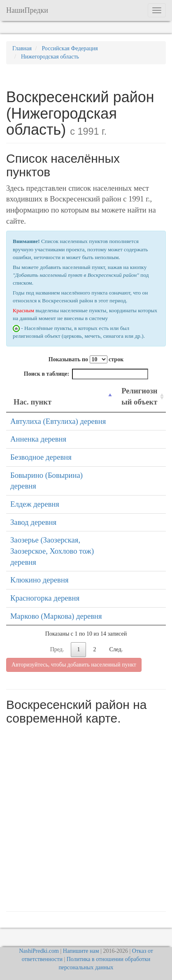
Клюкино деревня (39, 580)
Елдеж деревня (35, 504)
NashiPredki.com (39, 951)
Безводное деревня (41, 457)
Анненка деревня (38, 439)
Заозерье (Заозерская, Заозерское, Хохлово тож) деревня (52, 551)
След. (116, 649)
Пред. (57, 649)
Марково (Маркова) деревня (56, 616)
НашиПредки (27, 10)
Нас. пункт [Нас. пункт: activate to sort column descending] (33, 402)
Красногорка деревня (45, 598)
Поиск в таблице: (86, 374)
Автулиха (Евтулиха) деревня (58, 421)
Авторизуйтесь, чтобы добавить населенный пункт (74, 665)
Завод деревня (33, 522)
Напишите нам (81, 951)
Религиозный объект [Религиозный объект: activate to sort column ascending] (139, 396)
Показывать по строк (86, 359)
